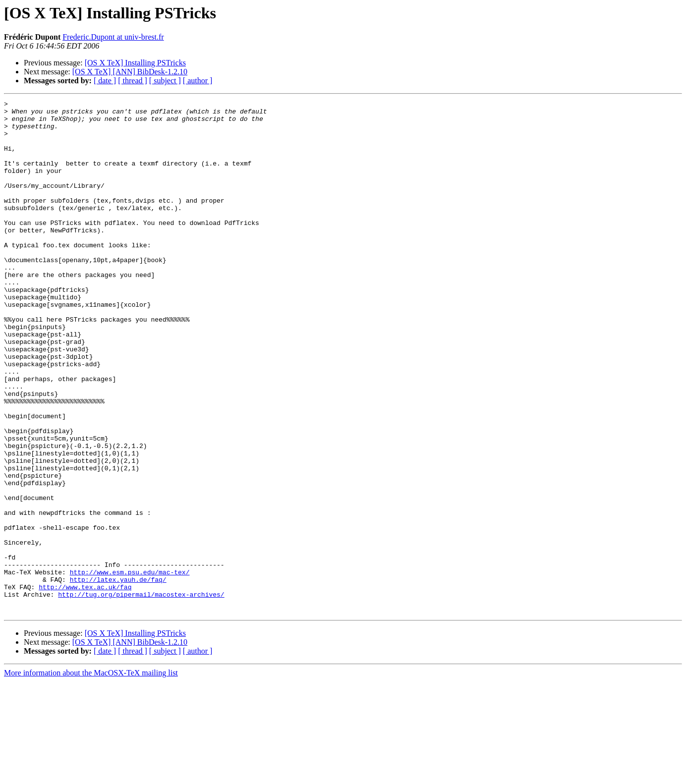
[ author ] (198, 81)
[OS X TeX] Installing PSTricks (135, 63)
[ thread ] (133, 81)
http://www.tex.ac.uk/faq (85, 685)
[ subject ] (165, 81)
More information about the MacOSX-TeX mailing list (91, 775)
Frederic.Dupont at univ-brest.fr (113, 37)
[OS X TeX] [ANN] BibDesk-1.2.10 (130, 72)
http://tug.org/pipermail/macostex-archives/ (141, 694)
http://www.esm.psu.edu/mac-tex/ (130, 667)
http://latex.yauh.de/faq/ (118, 676)
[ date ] (105, 81)
